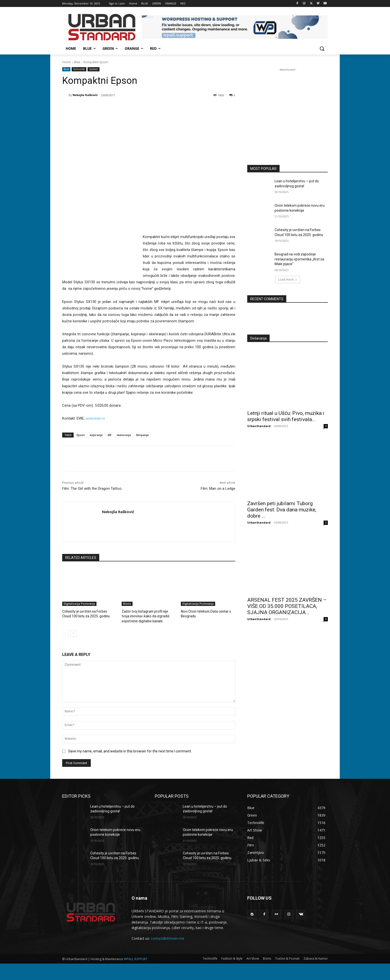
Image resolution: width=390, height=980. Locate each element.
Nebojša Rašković (85, 95)
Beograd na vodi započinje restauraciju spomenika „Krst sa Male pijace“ (299, 259)
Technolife (79, 69)
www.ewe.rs (95, 418)
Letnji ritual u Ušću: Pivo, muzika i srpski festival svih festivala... (286, 416)
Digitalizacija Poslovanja (79, 604)
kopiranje (96, 435)
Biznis (127, 604)
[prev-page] (65, 633)
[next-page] (73, 633)
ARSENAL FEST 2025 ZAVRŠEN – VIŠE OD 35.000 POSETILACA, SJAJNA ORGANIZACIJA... (287, 606)
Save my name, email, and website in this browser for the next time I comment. (130, 750)
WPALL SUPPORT (136, 958)
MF (110, 435)
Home (67, 62)
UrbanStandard (259, 426)
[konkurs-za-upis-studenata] (288, 113)
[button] (322, 49)
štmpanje (142, 435)
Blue (77, 62)
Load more (288, 279)
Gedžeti (94, 69)
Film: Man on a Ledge (218, 489)
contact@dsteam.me (168, 938)
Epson (81, 435)
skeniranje (124, 435)
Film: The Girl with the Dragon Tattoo (92, 489)
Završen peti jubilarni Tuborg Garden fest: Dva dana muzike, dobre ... (282, 510)
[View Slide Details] (235, 27)
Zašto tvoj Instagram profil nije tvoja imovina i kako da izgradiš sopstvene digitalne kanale (148, 616)
